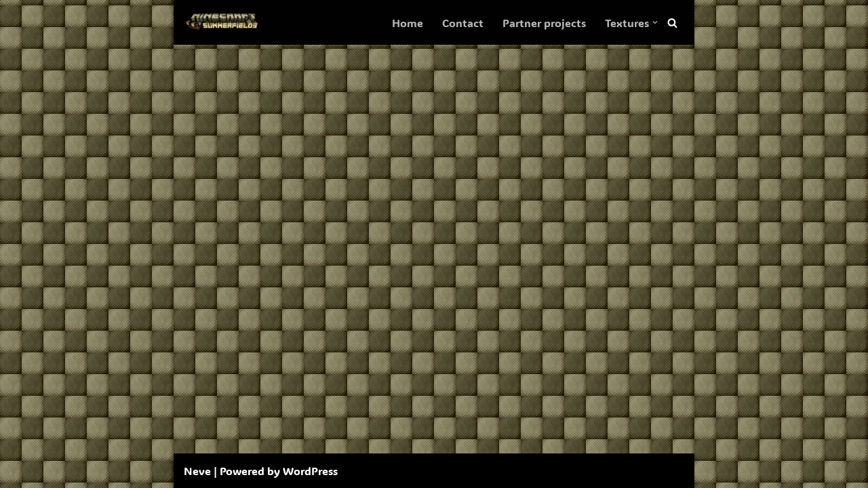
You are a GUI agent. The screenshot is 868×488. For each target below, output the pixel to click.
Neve (197, 471)
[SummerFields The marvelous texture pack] (224, 22)
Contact (463, 23)
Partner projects (544, 23)
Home (408, 23)
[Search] (672, 23)
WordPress (310, 471)
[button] (655, 22)
